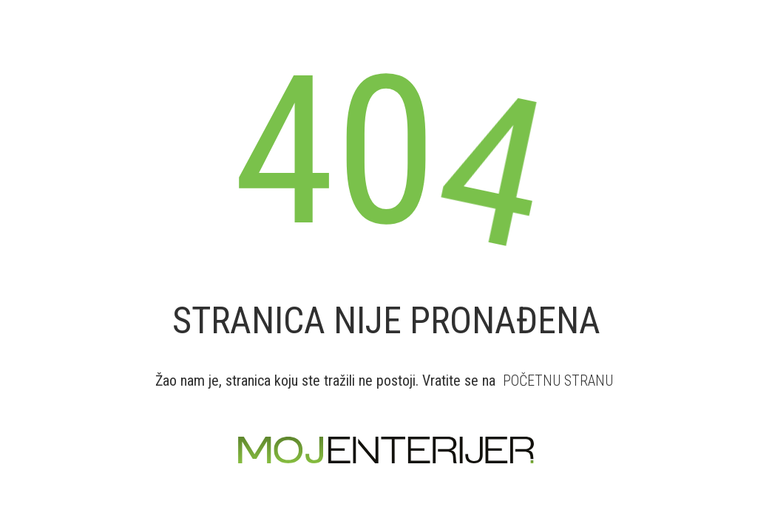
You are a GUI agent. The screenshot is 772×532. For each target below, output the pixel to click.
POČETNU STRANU (558, 381)
